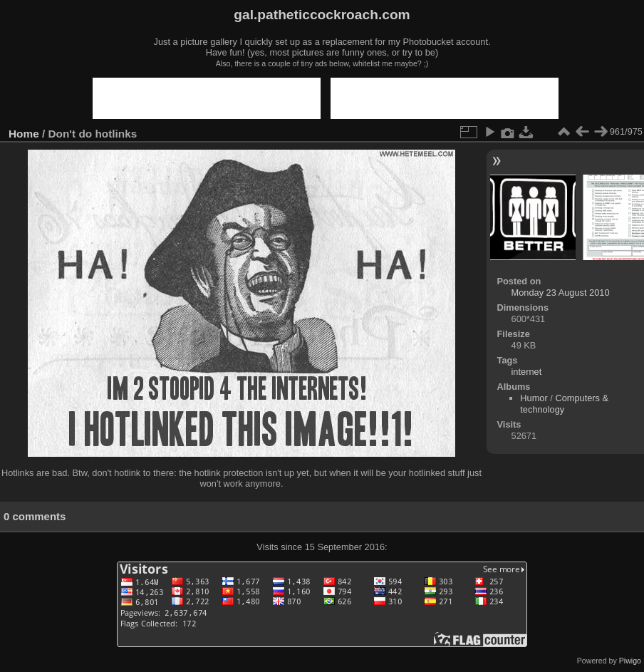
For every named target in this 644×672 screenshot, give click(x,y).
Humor (534, 398)
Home (24, 134)
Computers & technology (564, 404)
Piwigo (630, 661)
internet (527, 372)
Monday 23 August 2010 (561, 293)
